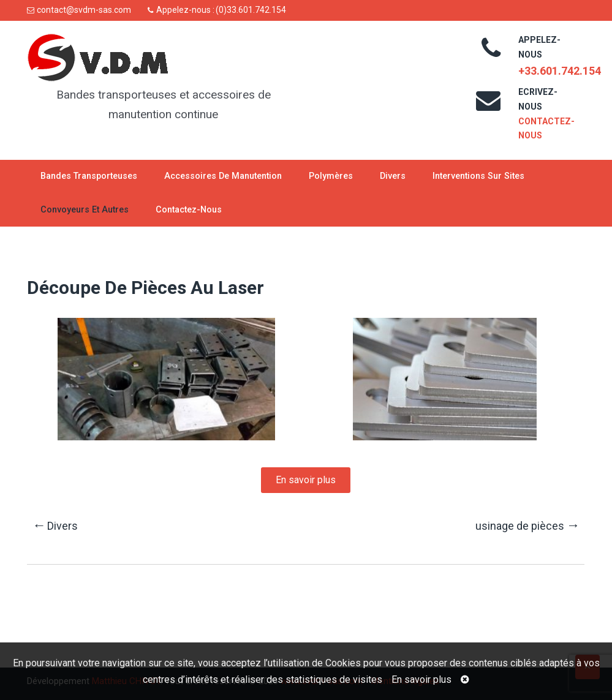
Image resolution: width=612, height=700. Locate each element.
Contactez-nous (189, 210)
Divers (393, 176)
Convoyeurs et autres (85, 210)
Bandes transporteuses (89, 176)
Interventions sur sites (478, 176)
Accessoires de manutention (223, 176)
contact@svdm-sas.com (84, 10)
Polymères (331, 176)
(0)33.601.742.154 (251, 10)
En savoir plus (421, 679)
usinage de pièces (527, 525)
